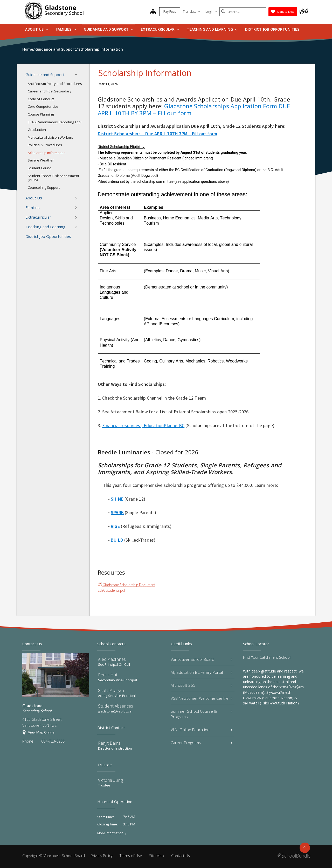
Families (66, 29)
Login (211, 12)
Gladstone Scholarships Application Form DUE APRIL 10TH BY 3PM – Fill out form (194, 109)
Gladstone (60, 7)
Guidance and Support (109, 29)
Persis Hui (108, 675)
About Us (37, 29)
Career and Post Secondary (50, 91)
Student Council (40, 168)
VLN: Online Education (201, 730)
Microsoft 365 (201, 685)
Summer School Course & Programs (201, 714)
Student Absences (116, 706)
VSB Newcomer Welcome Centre (201, 698)
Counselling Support (44, 187)
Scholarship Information (47, 153)
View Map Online (41, 732)
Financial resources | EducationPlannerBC (143, 425)
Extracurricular (160, 29)
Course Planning (41, 114)
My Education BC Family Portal (201, 672)
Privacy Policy (102, 856)
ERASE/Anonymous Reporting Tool (55, 122)
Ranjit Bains (109, 743)
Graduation (37, 130)
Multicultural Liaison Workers (50, 137)
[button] (78, 75)
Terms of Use (131, 856)
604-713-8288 (53, 741)
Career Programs (201, 743)
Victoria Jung (110, 780)
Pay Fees (170, 12)
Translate (191, 12)
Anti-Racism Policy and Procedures (55, 84)
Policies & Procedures (45, 145)
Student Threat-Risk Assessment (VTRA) (53, 178)
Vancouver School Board (201, 659)
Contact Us (181, 856)
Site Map (157, 856)
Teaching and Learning (212, 29)
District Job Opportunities (272, 29)
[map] (153, 12)
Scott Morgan (111, 690)
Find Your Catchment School (267, 657)
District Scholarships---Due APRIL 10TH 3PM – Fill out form (158, 134)
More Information (110, 833)
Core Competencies (43, 106)
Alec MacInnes (112, 659)
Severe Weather (41, 160)
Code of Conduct (41, 99)
